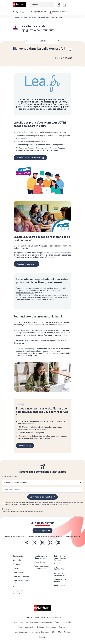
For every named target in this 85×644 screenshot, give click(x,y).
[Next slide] (58, 41)
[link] (27, 543)
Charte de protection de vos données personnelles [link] (33, 622)
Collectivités (59, 564)
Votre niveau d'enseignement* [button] (15, 482)
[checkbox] (3, 503)
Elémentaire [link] (17, 564)
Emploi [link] (20, 627)
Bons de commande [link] (22, 632)
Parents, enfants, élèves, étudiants (40, 557)
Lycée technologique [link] (21, 576)
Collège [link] (16, 568)
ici (69, 335)
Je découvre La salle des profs (29, 158)
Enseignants (18, 556)
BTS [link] (14, 587)
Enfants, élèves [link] (39, 562)
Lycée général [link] (18, 572)
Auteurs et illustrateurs (59, 569)
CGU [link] (53, 632)
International (59, 586)
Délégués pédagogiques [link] (47, 627)
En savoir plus (7, 509)
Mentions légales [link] (41, 617)
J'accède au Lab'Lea (25, 264)
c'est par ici (31, 355)
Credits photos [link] (56, 617)
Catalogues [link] (63, 627)
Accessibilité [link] (30, 627)
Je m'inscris (24, 446)
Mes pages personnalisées (61, 12)
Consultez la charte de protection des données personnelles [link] (22, 512)
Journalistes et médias (60, 581)
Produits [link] (42, 637)
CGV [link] (59, 632)
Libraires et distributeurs (59, 575)
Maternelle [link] (17, 560)
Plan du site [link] (28, 617)
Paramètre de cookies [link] (63, 622)
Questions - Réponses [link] (41, 632)
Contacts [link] (67, 632)
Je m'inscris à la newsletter (41, 497)
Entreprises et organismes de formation (60, 558)
